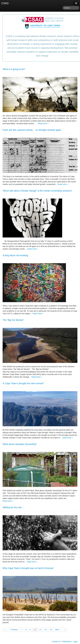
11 (40, 630)
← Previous (13, 630)
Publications (67, 642)
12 (46, 630)
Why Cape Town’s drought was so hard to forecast (28, 568)
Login (75, 642)
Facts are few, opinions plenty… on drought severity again (32, 130)
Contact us (56, 642)
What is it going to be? (14, 69)
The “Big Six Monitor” (13, 320)
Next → (58, 630)
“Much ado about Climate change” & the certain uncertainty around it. (37, 191)
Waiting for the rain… (13, 507)
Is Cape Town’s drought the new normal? (23, 383)
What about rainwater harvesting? (20, 444)
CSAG (5, 3)
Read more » (43, 123)
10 (35, 630)
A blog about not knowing (15, 255)
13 (51, 630)
